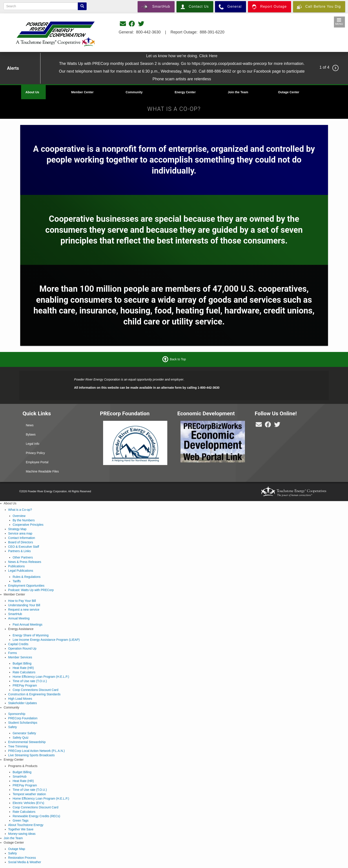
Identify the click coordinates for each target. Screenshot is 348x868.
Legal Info (33, 444)
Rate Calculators (24, 672)
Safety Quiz (20, 738)
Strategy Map (17, 529)
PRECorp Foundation (23, 718)
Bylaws (31, 434)
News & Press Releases (25, 562)
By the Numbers (24, 520)
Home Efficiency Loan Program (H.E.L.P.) (41, 677)
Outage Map (17, 849)
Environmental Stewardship (27, 742)
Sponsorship (17, 714)
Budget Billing (22, 663)
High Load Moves (20, 699)
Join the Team (238, 92)
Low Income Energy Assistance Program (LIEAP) (46, 640)
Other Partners (23, 557)
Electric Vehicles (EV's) (28, 803)
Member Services (20, 657)
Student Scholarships (23, 723)
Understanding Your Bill (24, 605)
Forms (13, 653)
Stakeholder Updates (23, 703)
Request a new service (24, 610)
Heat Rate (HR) (23, 668)
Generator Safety (24, 733)
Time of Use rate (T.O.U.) (30, 681)
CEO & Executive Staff (24, 547)
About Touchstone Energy (26, 825)
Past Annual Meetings (27, 624)
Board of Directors (21, 542)
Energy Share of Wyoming (30, 635)
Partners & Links (19, 551)
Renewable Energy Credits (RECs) (36, 816)
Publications (16, 566)
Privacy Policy (35, 453)
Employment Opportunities (26, 586)
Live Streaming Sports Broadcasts (31, 755)
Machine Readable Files (42, 471)
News (30, 425)
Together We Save (21, 829)
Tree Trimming (18, 746)
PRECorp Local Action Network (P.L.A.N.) (36, 751)
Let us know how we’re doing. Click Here (182, 56)
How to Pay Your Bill (22, 601)
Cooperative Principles (28, 525)
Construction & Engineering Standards (34, 694)
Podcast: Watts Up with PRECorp (31, 590)
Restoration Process (22, 858)
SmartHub (15, 614)
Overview (19, 516)
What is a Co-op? (20, 510)
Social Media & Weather (25, 862)
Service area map (20, 533)
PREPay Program (25, 685)
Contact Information (22, 538)
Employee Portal (37, 462)
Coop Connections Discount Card (35, 690)
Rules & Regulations (26, 577)
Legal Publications (21, 571)
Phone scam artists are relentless (182, 79)
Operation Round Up (22, 648)
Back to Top (178, 359)
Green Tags (20, 820)
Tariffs (17, 581)
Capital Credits (18, 644)
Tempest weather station (29, 794)
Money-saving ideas (22, 834)
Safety (13, 727)
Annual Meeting (19, 618)
